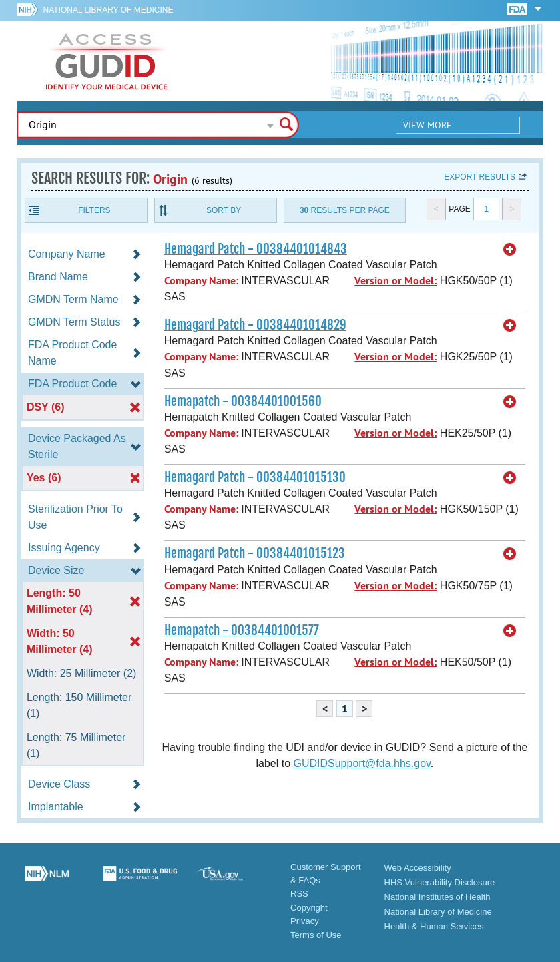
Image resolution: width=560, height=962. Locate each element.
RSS (299, 894)
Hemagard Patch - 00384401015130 (255, 477)
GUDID (107, 61)
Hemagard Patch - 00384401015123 (255, 553)
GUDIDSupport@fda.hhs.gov (361, 763)
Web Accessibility (418, 868)
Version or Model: (395, 281)
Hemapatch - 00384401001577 (242, 630)
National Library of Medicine (108, 10)
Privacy (305, 921)
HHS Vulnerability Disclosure (440, 882)
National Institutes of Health (438, 897)
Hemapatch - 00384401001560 (243, 401)
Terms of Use (316, 935)
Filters (94, 210)
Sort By (224, 210)
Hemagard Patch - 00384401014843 (256, 249)
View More (428, 125)
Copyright (309, 908)
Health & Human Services (434, 926)
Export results (480, 177)
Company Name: (201, 281)
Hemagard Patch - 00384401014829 (255, 325)
